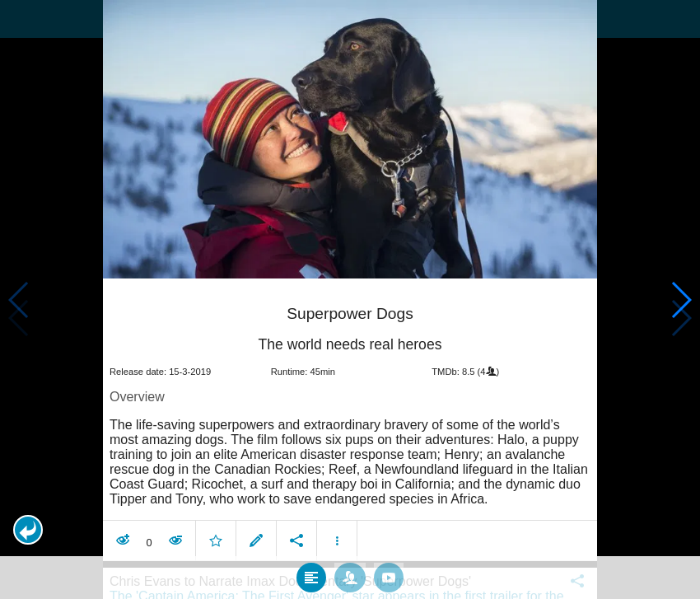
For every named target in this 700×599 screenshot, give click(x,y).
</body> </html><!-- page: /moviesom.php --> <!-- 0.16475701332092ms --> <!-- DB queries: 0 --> (350, 299)
